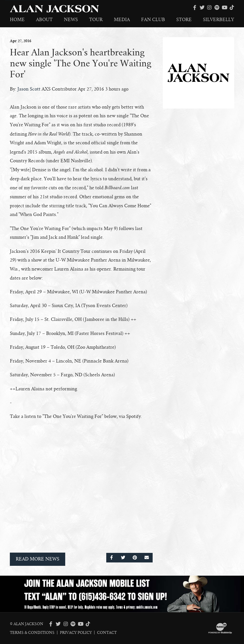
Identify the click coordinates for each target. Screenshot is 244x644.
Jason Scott (29, 89)
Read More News (38, 559)
